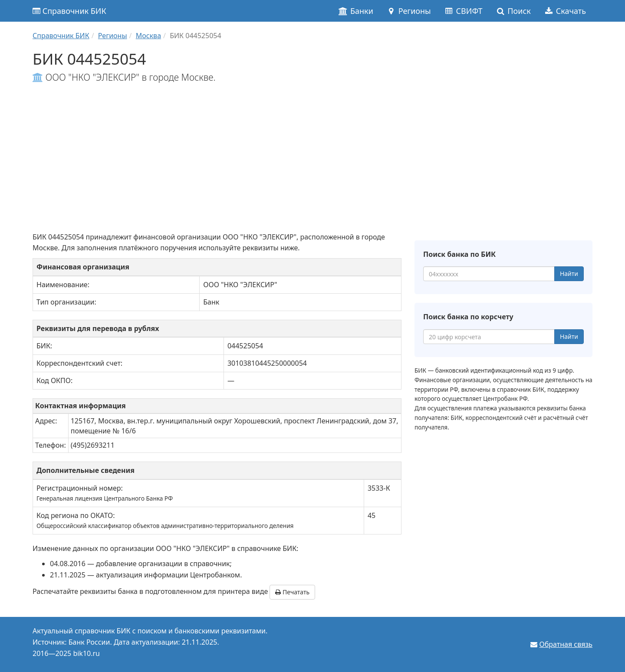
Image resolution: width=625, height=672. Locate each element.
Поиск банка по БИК (459, 254)
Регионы (409, 11)
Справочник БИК (69, 11)
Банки (356, 11)
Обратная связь (566, 644)
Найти (569, 274)
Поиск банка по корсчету (468, 317)
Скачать (565, 11)
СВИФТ (463, 11)
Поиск (513, 11)
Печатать (292, 592)
